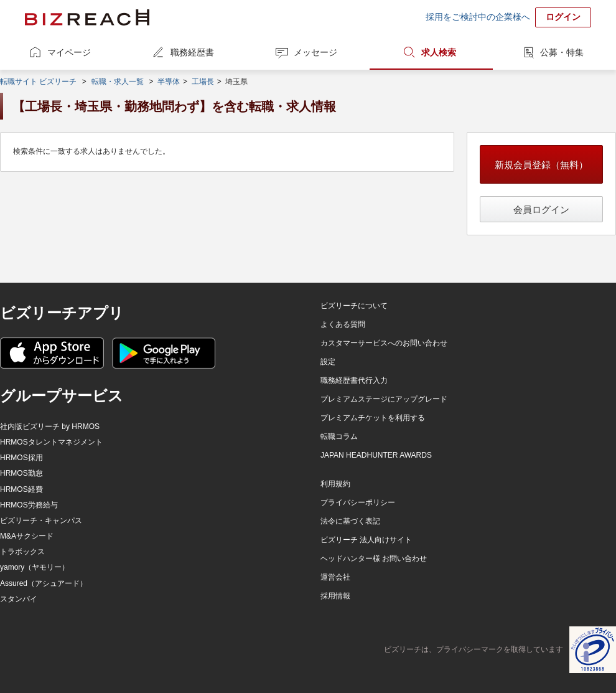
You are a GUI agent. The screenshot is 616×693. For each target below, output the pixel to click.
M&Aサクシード (27, 536)
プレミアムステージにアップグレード (384, 399)
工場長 (203, 82)
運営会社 (335, 577)
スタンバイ (19, 599)
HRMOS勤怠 (21, 473)
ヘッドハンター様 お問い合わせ (374, 559)
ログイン (563, 17)
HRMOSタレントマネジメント (51, 442)
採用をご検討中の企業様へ (478, 17)
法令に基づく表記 (350, 521)
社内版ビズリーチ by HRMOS (50, 427)
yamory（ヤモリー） (35, 567)
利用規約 (335, 484)
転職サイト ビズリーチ (38, 82)
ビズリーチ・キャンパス (41, 521)
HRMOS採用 (21, 458)
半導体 (169, 82)
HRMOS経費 (21, 489)
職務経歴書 (192, 52)
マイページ (69, 52)
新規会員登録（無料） (541, 165)
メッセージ (315, 52)
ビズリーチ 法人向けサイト (366, 540)
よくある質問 (343, 324)
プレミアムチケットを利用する (373, 418)
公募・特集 (562, 52)
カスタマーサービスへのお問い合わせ (384, 343)
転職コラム (339, 436)
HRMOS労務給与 (29, 505)
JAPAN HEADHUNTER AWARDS (376, 455)
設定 (328, 362)
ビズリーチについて (354, 306)
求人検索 (439, 52)
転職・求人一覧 (118, 82)
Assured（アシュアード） (44, 583)
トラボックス (22, 552)
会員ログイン (541, 210)
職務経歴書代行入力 (354, 380)
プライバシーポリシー (358, 502)
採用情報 (335, 596)
